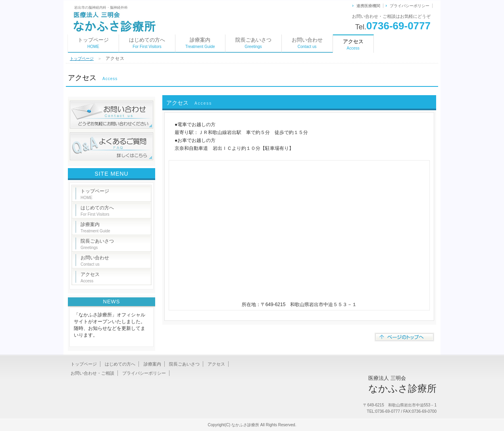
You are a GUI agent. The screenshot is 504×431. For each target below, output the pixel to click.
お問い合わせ (307, 43)
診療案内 (200, 43)
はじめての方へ (147, 43)
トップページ (93, 43)
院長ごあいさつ (253, 43)
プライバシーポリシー (410, 6)
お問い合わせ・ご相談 (92, 373)
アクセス (90, 277)
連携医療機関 (368, 6)
